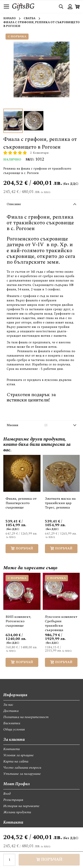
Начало (10, 18)
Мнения (27, 425)
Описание (14, 204)
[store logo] (23, 7)
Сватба (30, 18)
